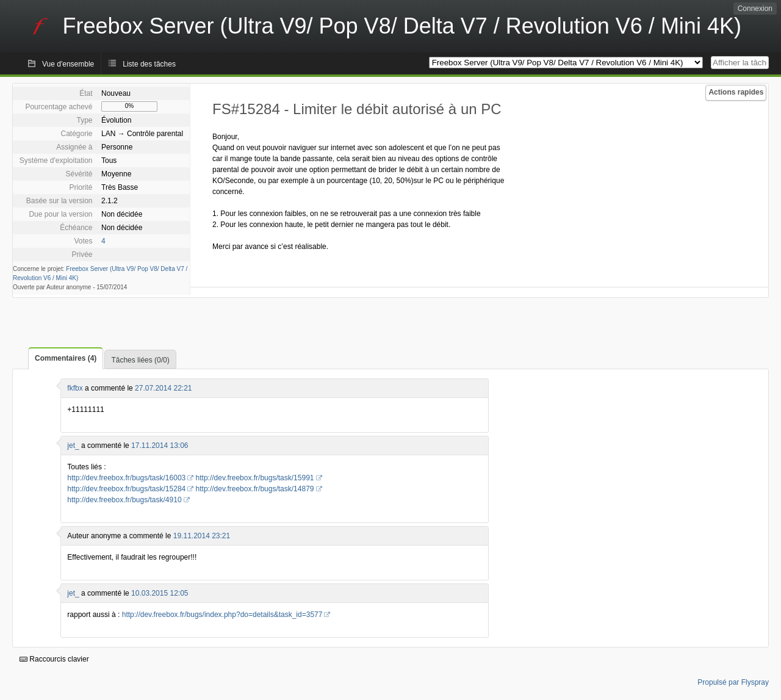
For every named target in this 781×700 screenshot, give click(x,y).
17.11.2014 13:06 (160, 446)
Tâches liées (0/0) (140, 360)
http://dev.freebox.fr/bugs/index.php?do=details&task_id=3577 (222, 615)
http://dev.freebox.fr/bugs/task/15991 (255, 478)
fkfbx (75, 388)
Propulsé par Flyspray (733, 682)
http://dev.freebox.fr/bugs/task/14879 (255, 489)
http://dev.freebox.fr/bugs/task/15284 (126, 489)
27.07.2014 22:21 (163, 388)
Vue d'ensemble (68, 64)
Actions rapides (736, 92)
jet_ (73, 446)
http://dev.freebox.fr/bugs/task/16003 (126, 478)
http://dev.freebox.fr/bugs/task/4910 (124, 500)
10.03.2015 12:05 (160, 593)
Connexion (755, 9)
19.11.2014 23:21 (202, 536)
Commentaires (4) (66, 358)
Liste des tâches (149, 64)
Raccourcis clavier (54, 659)
